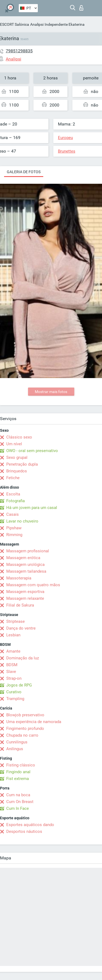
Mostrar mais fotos (51, 392)
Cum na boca (18, 795)
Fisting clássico (21, 765)
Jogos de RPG (19, 685)
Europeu (65, 138)
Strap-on (14, 678)
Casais (13, 514)
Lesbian (13, 635)
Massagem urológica (25, 565)
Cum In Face (18, 808)
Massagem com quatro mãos (33, 585)
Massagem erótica (23, 558)
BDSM (12, 665)
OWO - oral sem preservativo (32, 451)
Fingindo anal (18, 772)
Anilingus (15, 749)
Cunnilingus (17, 742)
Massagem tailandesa (26, 571)
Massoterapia (19, 578)
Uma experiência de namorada (34, 722)
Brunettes (67, 151)
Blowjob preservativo (25, 715)
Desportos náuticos (24, 831)
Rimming (14, 535)
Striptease (16, 621)
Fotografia (16, 501)
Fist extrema (18, 779)
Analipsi (37, 24)
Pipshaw (14, 528)
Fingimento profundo (25, 728)
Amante (13, 651)
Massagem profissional (28, 551)
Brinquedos (17, 471)
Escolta (13, 494)
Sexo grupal (17, 457)
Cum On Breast (20, 802)
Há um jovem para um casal (32, 508)
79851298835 (19, 51)
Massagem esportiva (25, 592)
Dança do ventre (21, 628)
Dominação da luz (23, 658)
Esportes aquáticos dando (30, 825)
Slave (11, 672)
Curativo (14, 692)
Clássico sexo (19, 437)
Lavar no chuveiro (22, 521)
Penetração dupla (22, 464)
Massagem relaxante (25, 598)
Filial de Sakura (20, 605)
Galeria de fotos (24, 172)
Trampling (15, 699)
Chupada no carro (22, 735)
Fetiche (13, 478)
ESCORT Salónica (15, 24)
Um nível (14, 444)
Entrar (81, 8)
